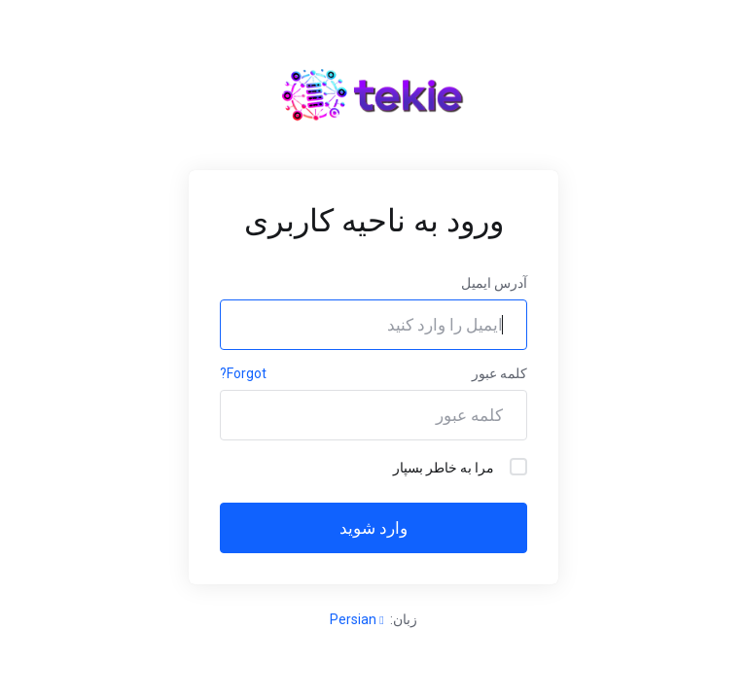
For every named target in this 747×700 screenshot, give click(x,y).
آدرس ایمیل (494, 283)
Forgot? (243, 373)
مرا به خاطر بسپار (460, 467)
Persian (356, 619)
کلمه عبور (499, 373)
